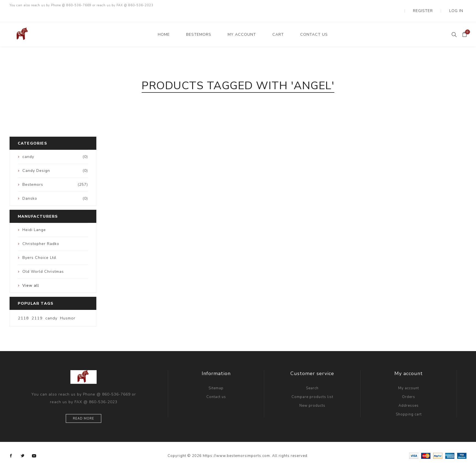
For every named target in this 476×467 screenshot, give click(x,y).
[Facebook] (11, 445)
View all (31, 275)
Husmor (68, 307)
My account (409, 377)
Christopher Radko (41, 233)
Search (312, 377)
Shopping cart (409, 403)
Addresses (409, 395)
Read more (84, 408)
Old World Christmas (43, 261)
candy (51, 307)
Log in (460, 5)
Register (435, 5)
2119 (37, 307)
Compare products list (312, 386)
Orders (409, 386)
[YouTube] (34, 445)
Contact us (216, 386)
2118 (23, 307)
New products (312, 395)
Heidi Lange (34, 219)
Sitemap (216, 377)
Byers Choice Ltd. (40, 247)
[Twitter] (23, 445)
